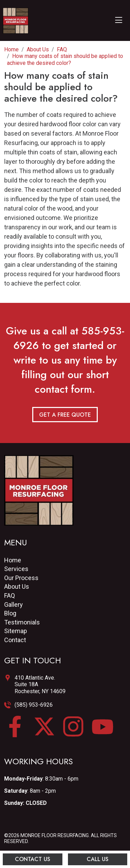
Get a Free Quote (65, 415)
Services (16, 569)
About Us (17, 586)
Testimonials (22, 622)
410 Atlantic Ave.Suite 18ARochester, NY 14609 (40, 684)
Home (13, 560)
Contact (15, 640)
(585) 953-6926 (34, 705)
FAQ (10, 595)
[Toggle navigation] (119, 20)
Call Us (98, 859)
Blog (10, 613)
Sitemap (16, 631)
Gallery (14, 605)
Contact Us (33, 859)
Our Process (21, 578)
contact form (63, 389)
